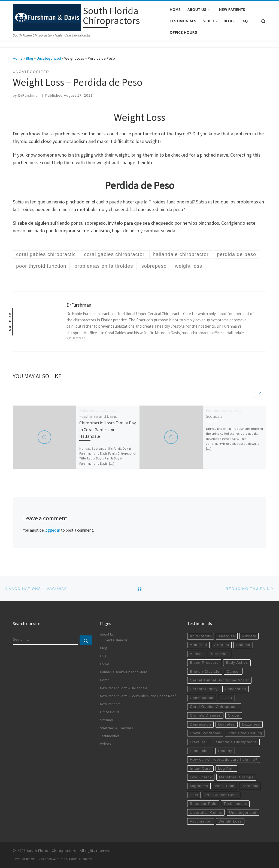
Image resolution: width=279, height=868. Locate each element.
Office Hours (109, 712)
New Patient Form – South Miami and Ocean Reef (138, 696)
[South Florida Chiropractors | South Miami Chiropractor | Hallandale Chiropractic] (47, 17)
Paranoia (250, 786)
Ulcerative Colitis (206, 813)
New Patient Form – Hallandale (124, 688)
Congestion (235, 689)
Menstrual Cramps (236, 777)
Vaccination (201, 821)
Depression (200, 724)
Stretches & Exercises (116, 728)
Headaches (200, 751)
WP (33, 859)
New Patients (110, 704)
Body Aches (237, 663)
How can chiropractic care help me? (224, 759)
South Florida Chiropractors (51, 851)
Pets (194, 795)
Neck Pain (225, 786)
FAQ (103, 656)
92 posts (77, 338)
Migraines (199, 786)
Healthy (225, 751)
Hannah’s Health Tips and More (124, 672)
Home (18, 58)
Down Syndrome (205, 733)
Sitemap (107, 720)
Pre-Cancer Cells (222, 795)
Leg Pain (226, 768)
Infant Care (200, 768)
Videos (105, 744)
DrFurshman (29, 96)
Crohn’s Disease (205, 715)
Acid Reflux (200, 636)
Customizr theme (79, 859)
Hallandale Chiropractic (235, 742)
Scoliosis (214, 416)
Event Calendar (115, 640)
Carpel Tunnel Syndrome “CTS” (219, 680)
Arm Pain (198, 645)
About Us (107, 634)
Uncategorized (49, 58)
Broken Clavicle (204, 671)
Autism (196, 654)
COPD (227, 698)
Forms (105, 664)
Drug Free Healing (245, 733)
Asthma (243, 645)
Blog (30, 58)
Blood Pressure (204, 663)
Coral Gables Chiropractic (214, 707)
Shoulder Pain (203, 804)
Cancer (233, 671)
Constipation (201, 698)
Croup (233, 715)
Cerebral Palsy (204, 689)
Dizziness (251, 724)
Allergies (227, 636)
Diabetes (227, 724)
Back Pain (219, 654)
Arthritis (222, 645)
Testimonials (110, 736)
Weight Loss (230, 821)
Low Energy (201, 777)
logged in (52, 530)
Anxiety (249, 636)
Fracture (198, 742)
